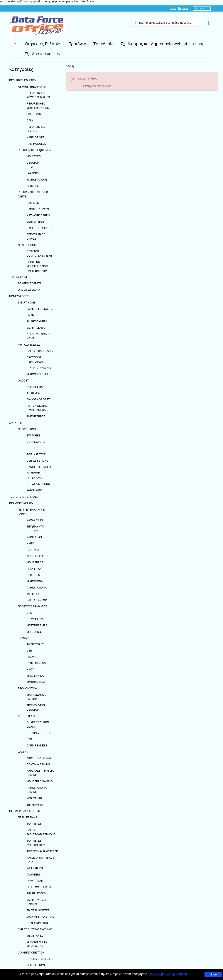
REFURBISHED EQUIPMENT (35, 150)
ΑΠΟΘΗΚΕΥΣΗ (27, 716)
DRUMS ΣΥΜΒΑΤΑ (29, 290)
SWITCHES (33, 436)
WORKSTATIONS (37, 180)
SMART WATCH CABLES (36, 902)
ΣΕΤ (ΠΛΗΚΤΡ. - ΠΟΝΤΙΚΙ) (36, 529)
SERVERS (33, 186)
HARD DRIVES (35, 138)
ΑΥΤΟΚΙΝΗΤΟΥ (36, 387)
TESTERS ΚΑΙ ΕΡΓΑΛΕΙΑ (24, 497)
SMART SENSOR (37, 328)
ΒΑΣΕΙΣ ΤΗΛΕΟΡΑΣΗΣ (40, 351)
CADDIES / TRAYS (38, 209)
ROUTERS (33, 448)
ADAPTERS (34, 875)
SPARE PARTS (35, 114)
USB (29, 651)
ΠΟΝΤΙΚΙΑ (33, 550)
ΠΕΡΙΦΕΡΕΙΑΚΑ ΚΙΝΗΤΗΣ (25, 811)
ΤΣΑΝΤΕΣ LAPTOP (38, 556)
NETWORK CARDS (38, 216)
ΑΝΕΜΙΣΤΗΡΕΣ (36, 416)
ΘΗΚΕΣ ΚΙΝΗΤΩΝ (37, 923)
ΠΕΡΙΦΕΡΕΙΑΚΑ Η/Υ (21, 503)
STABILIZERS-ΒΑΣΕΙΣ (40, 959)
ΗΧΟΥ (30, 670)
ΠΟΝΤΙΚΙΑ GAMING (38, 764)
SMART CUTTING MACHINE (35, 929)
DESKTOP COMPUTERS (35, 165)
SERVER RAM (35, 222)
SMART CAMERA (37, 322)
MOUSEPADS (35, 562)
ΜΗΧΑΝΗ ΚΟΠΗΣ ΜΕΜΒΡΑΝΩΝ (37, 944)
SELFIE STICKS (36, 894)
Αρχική (70, 66)
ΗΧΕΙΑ (30, 544)
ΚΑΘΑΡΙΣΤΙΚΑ (35, 520)
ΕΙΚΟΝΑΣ (32, 657)
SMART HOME (27, 303)
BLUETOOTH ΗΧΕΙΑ (39, 887)
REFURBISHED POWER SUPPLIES (38, 95)
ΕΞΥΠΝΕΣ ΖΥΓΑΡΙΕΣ (39, 368)
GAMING (23, 752)
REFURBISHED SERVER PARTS (33, 194)
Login (173, 8)
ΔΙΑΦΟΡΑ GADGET (38, 400)
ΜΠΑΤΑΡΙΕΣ (34, 632)
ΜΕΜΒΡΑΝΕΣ (35, 936)
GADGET (23, 381)
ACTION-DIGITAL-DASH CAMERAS (37, 408)
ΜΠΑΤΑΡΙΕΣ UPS (37, 625)
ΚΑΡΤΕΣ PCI (34, 537)
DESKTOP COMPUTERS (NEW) (39, 254)
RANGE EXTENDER (39, 467)
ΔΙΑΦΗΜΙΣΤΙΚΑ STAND (40, 917)
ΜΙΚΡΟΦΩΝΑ (35, 581)
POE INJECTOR (36, 454)
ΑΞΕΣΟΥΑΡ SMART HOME (38, 336)
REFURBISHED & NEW (23, 80)
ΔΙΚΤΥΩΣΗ (16, 423)
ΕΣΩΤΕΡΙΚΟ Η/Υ (36, 663)
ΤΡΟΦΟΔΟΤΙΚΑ (27, 688)
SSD (29, 739)
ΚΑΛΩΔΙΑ (24, 638)
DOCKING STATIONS (39, 733)
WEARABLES (35, 868)
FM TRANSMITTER (38, 910)
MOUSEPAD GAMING (40, 781)
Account (199, 8)
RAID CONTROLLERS (40, 228)
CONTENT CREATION (31, 953)
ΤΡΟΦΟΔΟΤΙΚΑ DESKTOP (36, 708)
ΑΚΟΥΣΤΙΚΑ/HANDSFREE (42, 851)
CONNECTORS (36, 442)
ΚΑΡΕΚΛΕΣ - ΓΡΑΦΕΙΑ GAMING (40, 773)
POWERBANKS (36, 881)
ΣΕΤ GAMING (35, 805)
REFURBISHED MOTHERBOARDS (38, 106)
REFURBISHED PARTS (32, 87)
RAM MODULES (36, 144)
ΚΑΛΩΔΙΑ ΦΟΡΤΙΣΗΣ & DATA (40, 860)
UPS (29, 613)
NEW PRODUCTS (29, 245)
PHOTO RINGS (36, 965)
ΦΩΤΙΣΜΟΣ (33, 393)
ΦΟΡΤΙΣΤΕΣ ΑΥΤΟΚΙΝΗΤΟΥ (36, 843)
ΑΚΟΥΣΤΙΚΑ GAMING (39, 758)
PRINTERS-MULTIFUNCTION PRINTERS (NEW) (37, 266)
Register (183, 8)
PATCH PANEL (35, 490)
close (213, 974)
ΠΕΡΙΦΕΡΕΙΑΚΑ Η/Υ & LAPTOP (31, 512)
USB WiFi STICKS (37, 461)
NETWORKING (27, 429)
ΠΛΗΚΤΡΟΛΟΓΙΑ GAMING (37, 790)
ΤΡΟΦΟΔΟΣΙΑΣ (36, 682)
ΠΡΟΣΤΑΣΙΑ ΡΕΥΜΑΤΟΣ (32, 607)
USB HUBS (33, 575)
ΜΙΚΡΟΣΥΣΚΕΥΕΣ (29, 345)
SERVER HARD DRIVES (36, 237)
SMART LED (34, 315)
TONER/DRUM (18, 277)
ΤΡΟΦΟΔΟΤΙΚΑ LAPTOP (36, 697)
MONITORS (34, 156)
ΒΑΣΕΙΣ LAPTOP (37, 600)
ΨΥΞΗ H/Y (33, 594)
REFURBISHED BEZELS (36, 129)
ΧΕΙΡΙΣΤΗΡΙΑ (35, 798)
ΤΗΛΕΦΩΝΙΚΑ (35, 676)
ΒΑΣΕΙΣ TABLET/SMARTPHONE (41, 832)
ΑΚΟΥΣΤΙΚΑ (34, 569)
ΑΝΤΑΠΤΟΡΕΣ (35, 644)
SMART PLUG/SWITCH (41, 309)
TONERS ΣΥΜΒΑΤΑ (30, 284)
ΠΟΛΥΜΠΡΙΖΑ (35, 619)
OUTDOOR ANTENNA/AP (35, 476)
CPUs (30, 121)
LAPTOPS (33, 173)
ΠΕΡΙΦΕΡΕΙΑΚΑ (28, 817)
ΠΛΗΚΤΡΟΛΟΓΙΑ (37, 588)
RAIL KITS (33, 203)
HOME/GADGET (19, 296)
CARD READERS (37, 746)
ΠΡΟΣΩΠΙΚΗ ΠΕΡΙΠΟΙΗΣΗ (35, 360)
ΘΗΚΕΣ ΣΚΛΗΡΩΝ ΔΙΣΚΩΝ (38, 725)
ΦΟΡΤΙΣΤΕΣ (34, 824)
